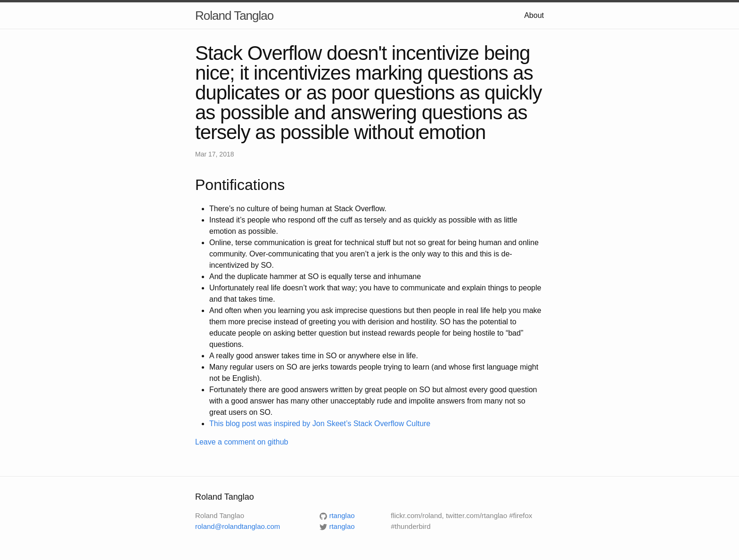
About (534, 15)
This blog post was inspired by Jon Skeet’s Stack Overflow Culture (320, 424)
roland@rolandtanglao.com (238, 526)
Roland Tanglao (234, 16)
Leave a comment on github (242, 442)
